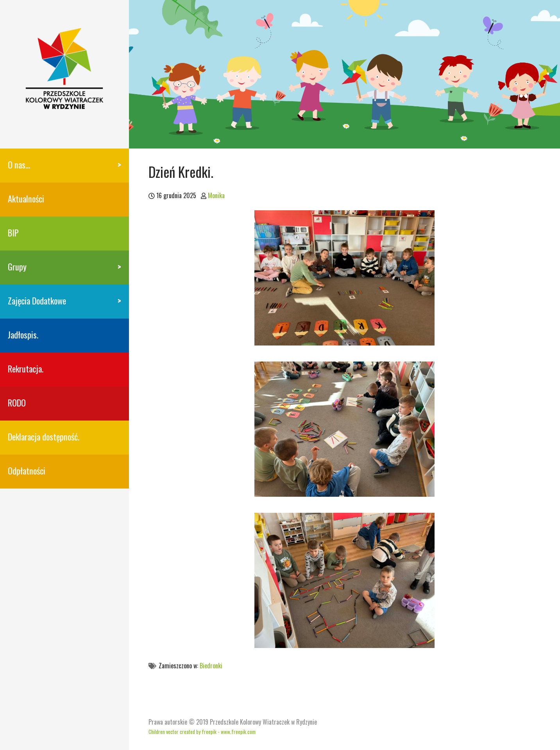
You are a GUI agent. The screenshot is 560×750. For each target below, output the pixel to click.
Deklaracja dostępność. (44, 436)
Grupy (17, 266)
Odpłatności (27, 470)
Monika (216, 195)
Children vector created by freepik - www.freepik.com (202, 732)
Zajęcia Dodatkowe (37, 300)
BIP (13, 232)
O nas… (19, 164)
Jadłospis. (23, 334)
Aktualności (26, 198)
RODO (17, 402)
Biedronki (211, 666)
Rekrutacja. (26, 368)
